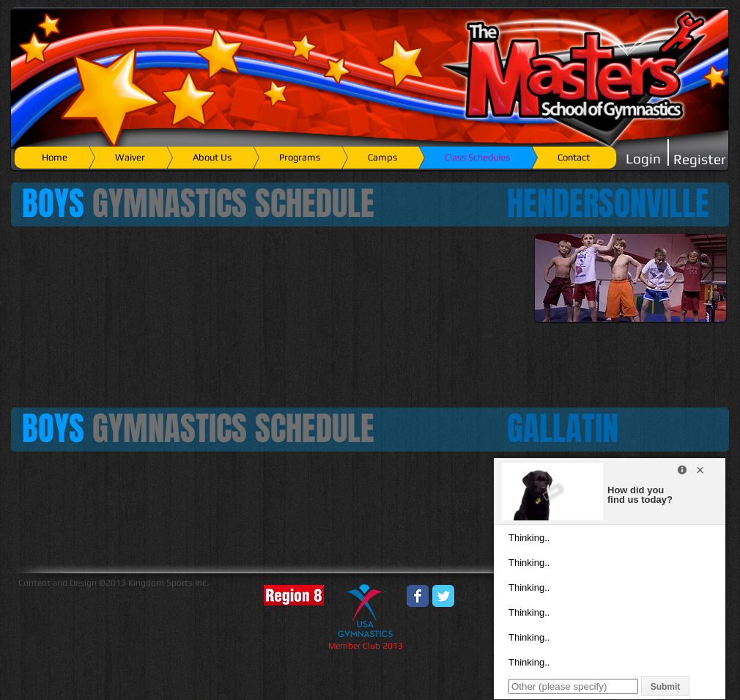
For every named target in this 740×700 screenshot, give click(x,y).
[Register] (700, 159)
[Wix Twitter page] (443, 596)
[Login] (643, 159)
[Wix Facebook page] (418, 596)
